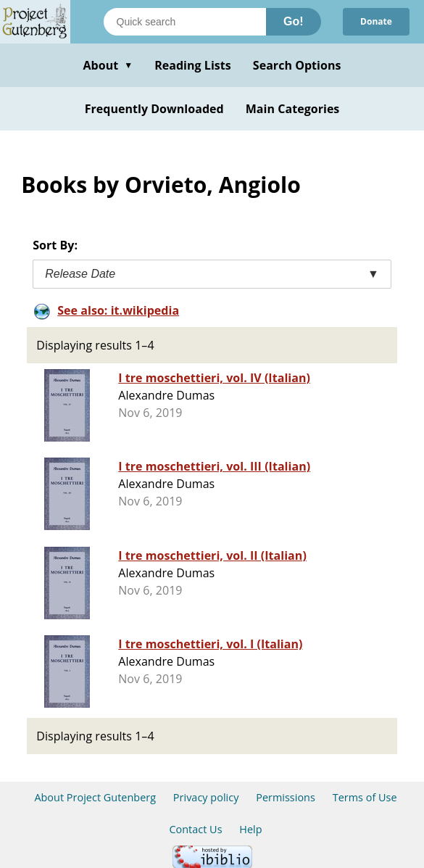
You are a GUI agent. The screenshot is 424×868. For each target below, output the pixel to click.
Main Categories (293, 109)
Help (250, 829)
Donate (376, 21)
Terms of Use (365, 797)
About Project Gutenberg (95, 797)
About (108, 65)
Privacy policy (206, 797)
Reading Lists (193, 65)
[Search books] (185, 22)
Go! (294, 21)
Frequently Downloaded (154, 109)
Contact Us (195, 829)
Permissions (286, 797)
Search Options (297, 65)
